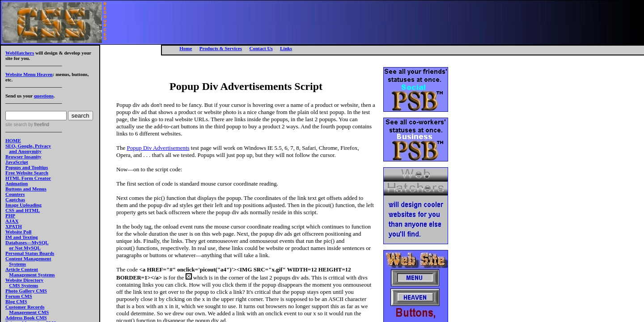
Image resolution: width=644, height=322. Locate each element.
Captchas (15, 199)
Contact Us (261, 48)
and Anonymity (25, 151)
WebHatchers (20, 53)
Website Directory (24, 280)
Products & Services (221, 48)
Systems (17, 264)
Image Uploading (23, 205)
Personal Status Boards (30, 253)
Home (186, 48)
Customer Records (25, 307)
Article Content (22, 269)
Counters (15, 194)
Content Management (28, 258)
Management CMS (29, 312)
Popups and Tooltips (27, 167)
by (38, 125)
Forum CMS (19, 296)
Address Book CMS (26, 318)
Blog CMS (16, 301)
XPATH (14, 226)
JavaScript (17, 162)
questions (44, 96)
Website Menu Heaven (29, 74)
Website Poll (18, 232)
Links (286, 48)
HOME (13, 140)
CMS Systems (23, 285)
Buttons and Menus (26, 189)
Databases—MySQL (27, 242)
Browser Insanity (23, 157)
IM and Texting (22, 237)
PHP (10, 216)
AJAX (12, 221)
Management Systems (32, 275)
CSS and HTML (23, 210)
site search (16, 125)
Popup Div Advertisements (158, 148)
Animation (17, 183)
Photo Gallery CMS (26, 291)
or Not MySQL (25, 248)
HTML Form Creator (28, 178)
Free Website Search (27, 173)
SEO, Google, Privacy (28, 146)
